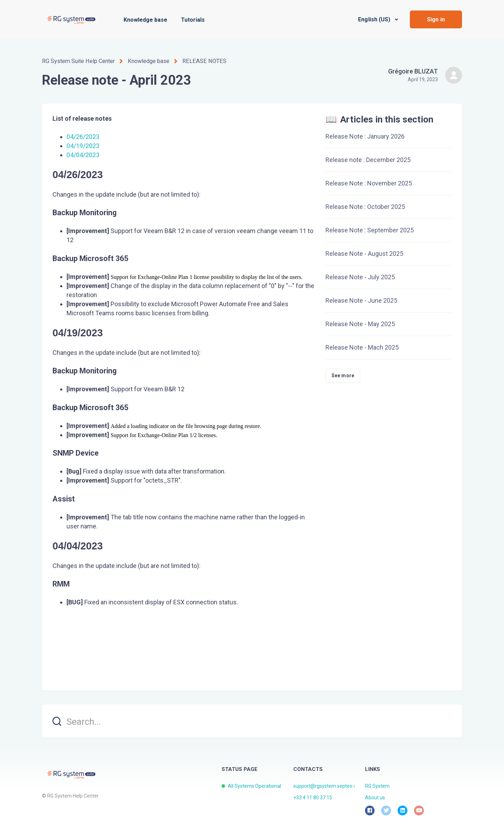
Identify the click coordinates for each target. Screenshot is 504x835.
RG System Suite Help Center (78, 61)
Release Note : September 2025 (370, 230)
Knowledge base (145, 20)
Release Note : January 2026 (365, 136)
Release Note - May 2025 (360, 324)
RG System (377, 786)
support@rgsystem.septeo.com (328, 786)
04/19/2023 (83, 146)
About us (375, 798)
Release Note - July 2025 (360, 277)
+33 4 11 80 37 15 (313, 798)
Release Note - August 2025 (364, 253)
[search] (252, 721)
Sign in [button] (436, 19)
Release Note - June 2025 (361, 300)
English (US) (375, 19)
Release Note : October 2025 (365, 206)
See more (343, 375)
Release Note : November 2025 (369, 183)
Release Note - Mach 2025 (362, 347)
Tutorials (193, 20)
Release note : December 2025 (368, 159)
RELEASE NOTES (202, 61)
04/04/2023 (83, 155)
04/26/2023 (83, 136)
